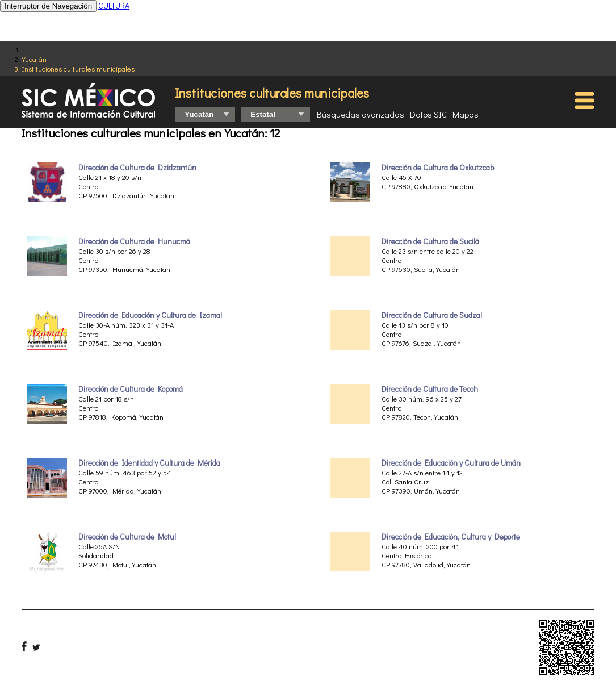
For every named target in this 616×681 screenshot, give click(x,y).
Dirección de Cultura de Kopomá (131, 389)
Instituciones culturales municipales (78, 68)
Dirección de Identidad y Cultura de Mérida (149, 463)
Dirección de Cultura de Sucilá (430, 241)
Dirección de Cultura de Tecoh (430, 389)
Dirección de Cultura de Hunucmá (134, 241)
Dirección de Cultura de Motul (127, 537)
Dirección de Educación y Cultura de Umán (451, 463)
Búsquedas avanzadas (361, 114)
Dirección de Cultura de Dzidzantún (137, 168)
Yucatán (34, 59)
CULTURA (114, 5)
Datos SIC (428, 114)
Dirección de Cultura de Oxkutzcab (438, 168)
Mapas (466, 114)
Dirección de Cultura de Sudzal (432, 315)
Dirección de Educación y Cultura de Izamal (150, 315)
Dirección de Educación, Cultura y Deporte (451, 537)
